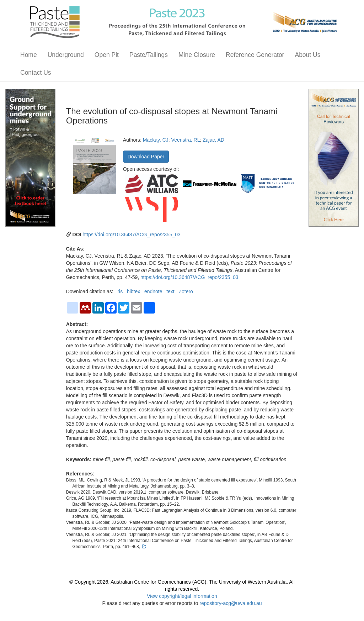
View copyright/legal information (182, 596)
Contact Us (36, 73)
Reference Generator (255, 55)
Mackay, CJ (156, 140)
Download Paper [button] (146, 157)
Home (29, 55)
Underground (66, 55)
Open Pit (107, 55)
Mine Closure (197, 55)
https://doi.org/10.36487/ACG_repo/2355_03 (132, 235)
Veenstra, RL (186, 140)
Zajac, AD (213, 140)
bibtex (133, 291)
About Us (307, 55)
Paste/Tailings (149, 55)
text (170, 291)
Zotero (186, 291)
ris (120, 291)
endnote (153, 291)
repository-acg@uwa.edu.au (231, 603)
